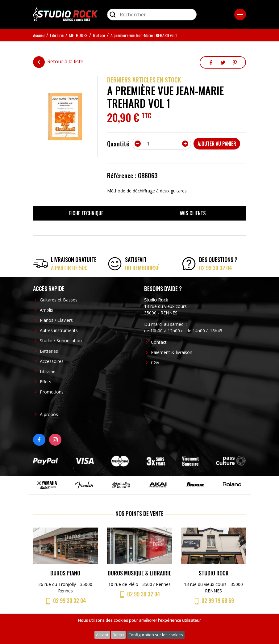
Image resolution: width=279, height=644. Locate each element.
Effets (46, 382)
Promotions (52, 392)
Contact (159, 342)
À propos (49, 414)
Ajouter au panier (217, 144)
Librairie (48, 371)
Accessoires (52, 361)
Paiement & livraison (172, 352)
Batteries (49, 351)
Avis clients (193, 213)
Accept (102, 635)
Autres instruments (59, 330)
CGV (155, 362)
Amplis (46, 310)
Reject (118, 635)
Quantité (118, 144)
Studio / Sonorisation (61, 341)
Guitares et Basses (59, 300)
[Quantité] (161, 144)
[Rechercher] (152, 15)
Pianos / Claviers (56, 320)
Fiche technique (86, 213)
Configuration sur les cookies (156, 635)
